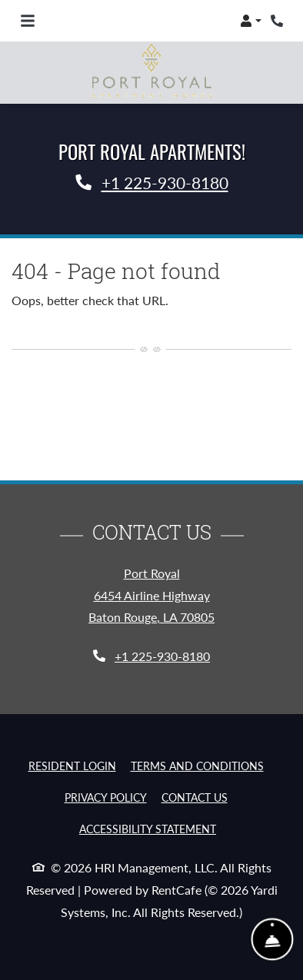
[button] (251, 21)
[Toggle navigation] (28, 21)
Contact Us (195, 797)
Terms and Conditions (197, 766)
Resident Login (72, 766)
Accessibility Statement (148, 829)
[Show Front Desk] (273, 940)
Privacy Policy (106, 797)
